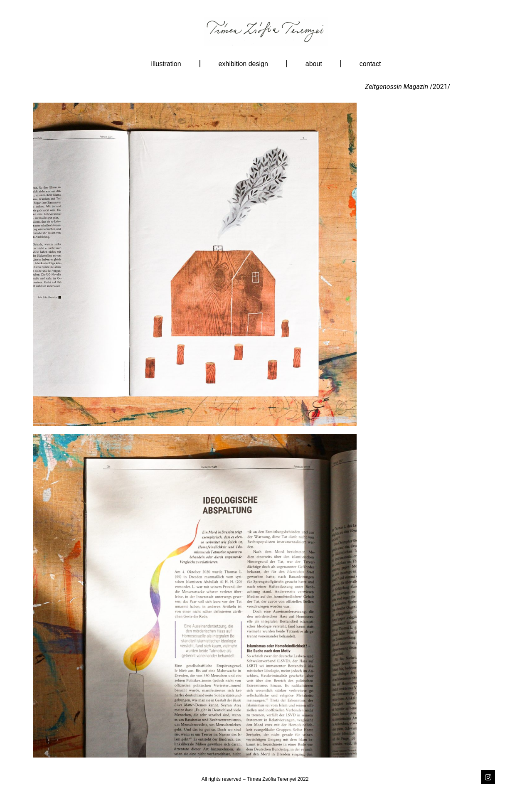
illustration (166, 64)
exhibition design (243, 64)
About (314, 64)
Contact (370, 64)
